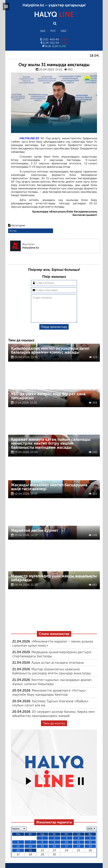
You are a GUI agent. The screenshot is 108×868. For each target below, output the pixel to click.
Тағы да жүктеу (54, 729)
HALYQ (54, 14)
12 (90, 848)
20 (18, 856)
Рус (53, 31)
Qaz (63, 31)
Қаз (43, 31)
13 (18, 852)
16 (54, 852)
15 (42, 852)
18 (79, 852)
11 (79, 848)
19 (90, 852)
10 (67, 848)
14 (30, 852)
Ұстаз (13, 231)
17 (67, 852)
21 (30, 856)
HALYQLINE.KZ (29, 138)
